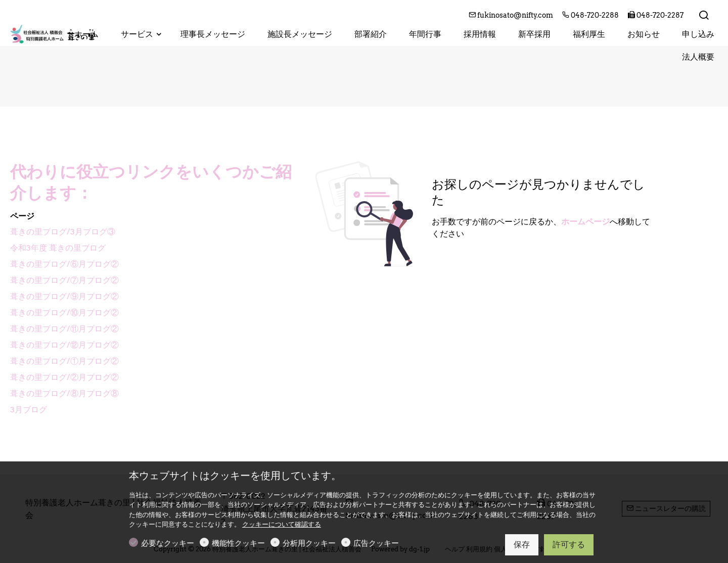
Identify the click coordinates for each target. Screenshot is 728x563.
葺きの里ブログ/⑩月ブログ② (64, 313)
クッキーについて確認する (282, 524)
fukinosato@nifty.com (512, 15)
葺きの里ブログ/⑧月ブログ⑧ (64, 393)
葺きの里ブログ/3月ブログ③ (63, 232)
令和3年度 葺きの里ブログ (58, 248)
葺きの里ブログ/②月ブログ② (64, 377)
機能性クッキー (238, 543)
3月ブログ (29, 410)
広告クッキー (376, 543)
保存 (522, 545)
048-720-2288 (591, 15)
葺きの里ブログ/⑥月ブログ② (64, 264)
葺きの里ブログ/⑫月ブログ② (64, 345)
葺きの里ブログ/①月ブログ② (64, 361)
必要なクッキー (168, 543)
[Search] (704, 16)
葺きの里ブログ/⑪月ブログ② (64, 329)
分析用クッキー (309, 543)
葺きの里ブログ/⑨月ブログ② (64, 296)
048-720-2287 (656, 15)
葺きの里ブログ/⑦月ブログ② (64, 280)
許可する (569, 545)
